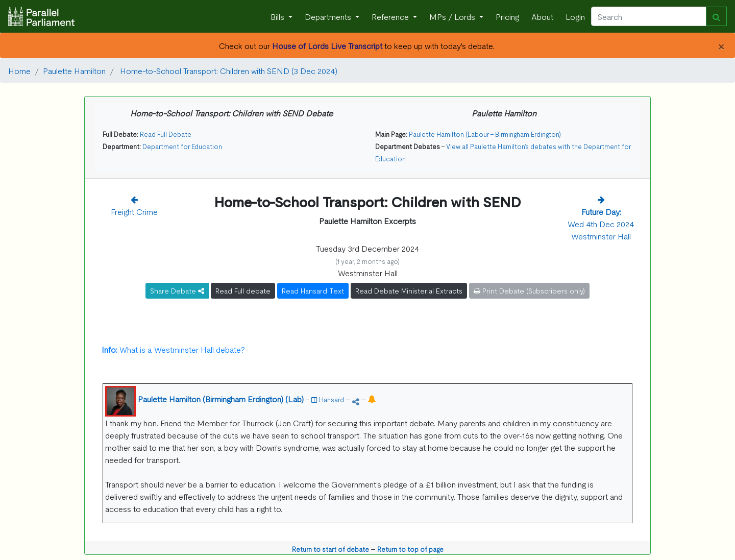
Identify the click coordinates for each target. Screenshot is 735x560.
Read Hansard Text (313, 290)
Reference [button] (391, 16)
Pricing (507, 16)
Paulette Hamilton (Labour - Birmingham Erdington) (485, 134)
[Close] (721, 45)
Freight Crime (134, 211)
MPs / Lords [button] (453, 16)
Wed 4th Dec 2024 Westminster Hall (601, 224)
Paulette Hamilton (74, 70)
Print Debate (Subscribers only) (529, 290)
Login (575, 16)
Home (19, 70)
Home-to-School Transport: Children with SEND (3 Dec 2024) (228, 70)
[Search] (649, 16)
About (542, 16)
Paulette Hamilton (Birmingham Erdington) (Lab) (221, 399)
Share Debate (177, 290)
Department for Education (182, 146)
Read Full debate (243, 290)
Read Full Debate (166, 134)
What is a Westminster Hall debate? (173, 349)
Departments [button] (329, 16)
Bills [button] (278, 16)
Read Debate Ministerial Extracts (409, 290)
